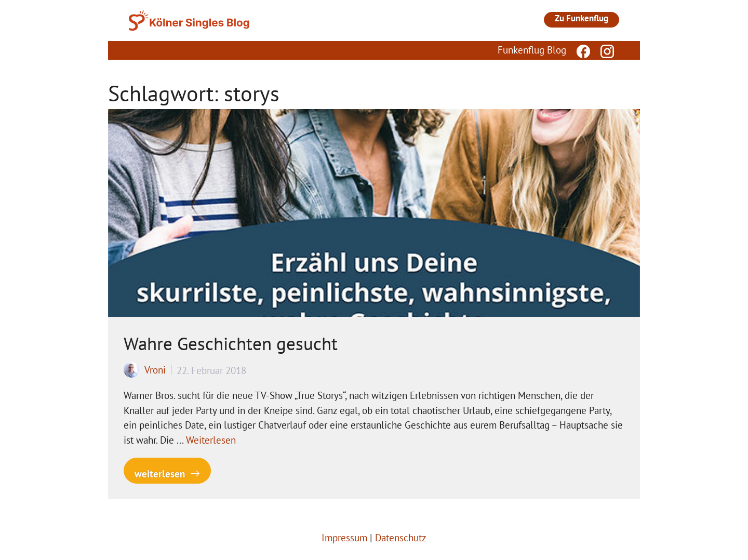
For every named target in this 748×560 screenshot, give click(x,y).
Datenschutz (401, 538)
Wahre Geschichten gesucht (231, 343)
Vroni (155, 370)
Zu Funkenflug (582, 18)
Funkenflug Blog (532, 50)
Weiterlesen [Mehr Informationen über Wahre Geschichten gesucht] (211, 440)
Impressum (344, 538)
